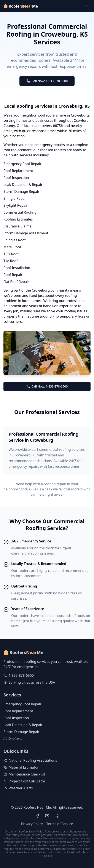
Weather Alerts (18, 788)
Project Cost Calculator (24, 781)
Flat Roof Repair (16, 282)
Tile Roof (10, 261)
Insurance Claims (17, 226)
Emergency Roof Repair (22, 164)
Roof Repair (13, 275)
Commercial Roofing (20, 212)
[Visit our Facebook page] (38, 816)
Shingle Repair (15, 198)
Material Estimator (21, 767)
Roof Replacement (18, 171)
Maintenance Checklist (24, 774)
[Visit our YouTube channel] (47, 816)
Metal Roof (12, 247)
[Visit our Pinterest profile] (57, 816)
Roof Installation (17, 268)
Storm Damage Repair (21, 191)
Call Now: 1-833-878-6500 (47, 81)
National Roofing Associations (30, 760)
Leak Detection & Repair (23, 185)
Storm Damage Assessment (26, 233)
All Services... (13, 739)
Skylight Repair (16, 205)
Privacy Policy (32, 824)
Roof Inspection (16, 178)
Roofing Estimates (18, 219)
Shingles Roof (14, 240)
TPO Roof (11, 254)
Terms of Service (60, 824)
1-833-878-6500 (21, 675)
